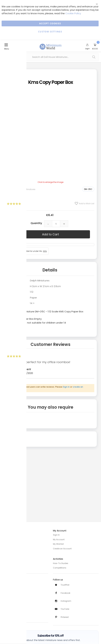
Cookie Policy (73, 13)
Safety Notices (9, 611)
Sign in (66, 387)
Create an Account (62, 548)
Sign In (56, 535)
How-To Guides (61, 563)
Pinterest (65, 617)
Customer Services (12, 583)
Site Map (7, 544)
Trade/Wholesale (11, 548)
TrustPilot (65, 585)
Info (45, 251)
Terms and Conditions (13, 567)
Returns (6, 592)
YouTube (65, 609)
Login (87, 49)
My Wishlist (58, 544)
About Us (7, 539)
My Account (59, 539)
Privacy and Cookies (12, 563)
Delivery (6, 588)
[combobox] (50, 57)
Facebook (65, 593)
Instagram (66, 601)
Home (5, 535)
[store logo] (51, 45)
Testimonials (9, 616)
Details (50, 270)
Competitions (60, 567)
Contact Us (8, 597)
